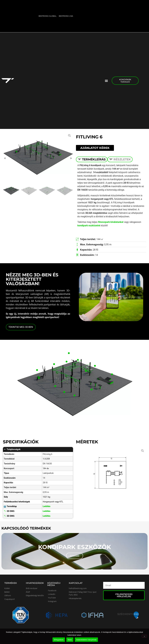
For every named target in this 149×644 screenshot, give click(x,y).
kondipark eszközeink (89, 226)
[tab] (92, 159)
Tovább (75, 556)
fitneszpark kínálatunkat (110, 222)
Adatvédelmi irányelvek (86, 640)
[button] (106, 81)
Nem (70, 640)
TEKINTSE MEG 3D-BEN (21, 327)
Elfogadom (59, 640)
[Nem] (144, 636)
